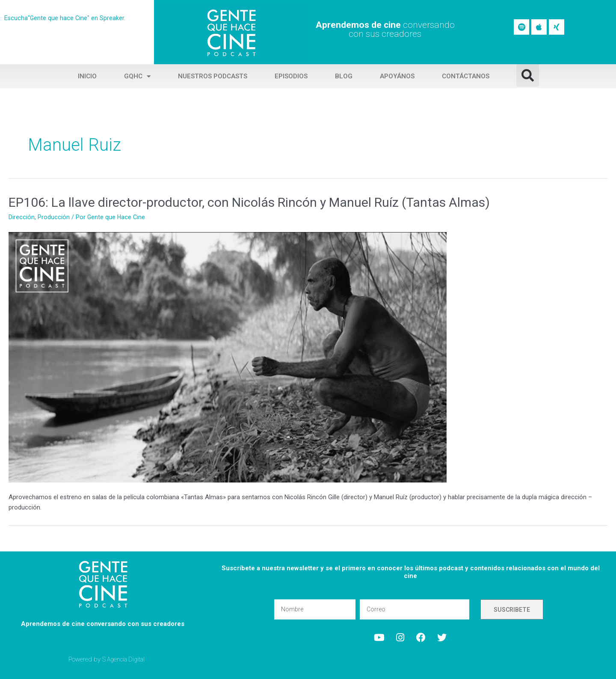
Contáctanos (466, 76)
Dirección (22, 217)
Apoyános (397, 76)
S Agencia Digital (125, 659)
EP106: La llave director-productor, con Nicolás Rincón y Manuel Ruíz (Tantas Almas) (249, 202)
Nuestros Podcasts (213, 76)
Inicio (87, 76)
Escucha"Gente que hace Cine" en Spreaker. (65, 18)
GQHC (137, 76)
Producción (54, 217)
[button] (528, 76)
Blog (344, 76)
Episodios (291, 76)
